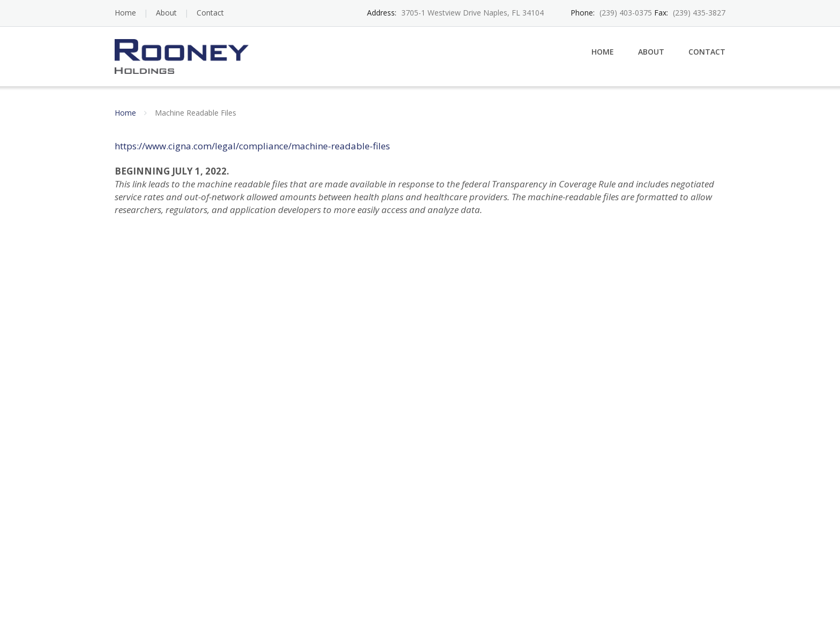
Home (125, 13)
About (166, 13)
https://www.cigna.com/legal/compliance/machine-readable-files (252, 146)
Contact (210, 13)
